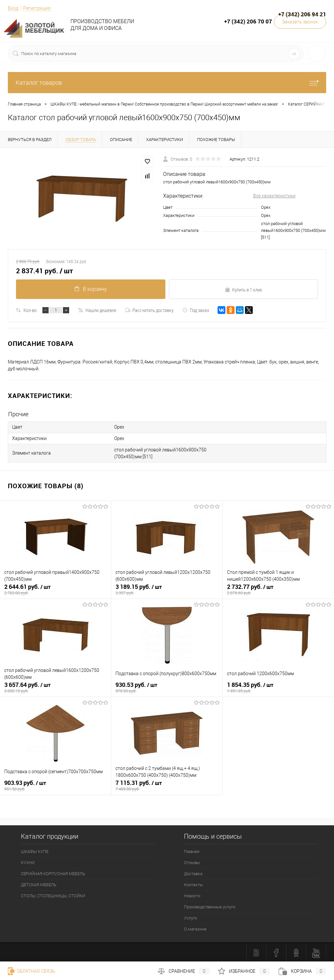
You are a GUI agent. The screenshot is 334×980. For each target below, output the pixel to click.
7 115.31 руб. (167, 785)
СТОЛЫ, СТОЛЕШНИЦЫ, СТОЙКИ (53, 895)
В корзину (91, 289)
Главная (192, 851)
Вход (13, 8)
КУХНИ (28, 862)
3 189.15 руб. (167, 589)
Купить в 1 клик (243, 290)
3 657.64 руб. (55, 687)
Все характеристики (274, 196)
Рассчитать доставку (149, 310)
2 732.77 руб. (278, 589)
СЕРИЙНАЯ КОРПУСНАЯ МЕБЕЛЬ (53, 873)
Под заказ (196, 310)
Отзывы (192, 862)
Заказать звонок (300, 22)
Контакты (193, 884)
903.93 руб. (55, 785)
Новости (192, 895)
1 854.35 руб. (278, 687)
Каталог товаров (167, 83)
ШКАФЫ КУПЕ (35, 851)
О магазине (195, 928)
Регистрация (37, 8)
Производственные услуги (210, 906)
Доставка (193, 873)
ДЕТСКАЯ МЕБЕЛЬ (39, 884)
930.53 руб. (167, 687)
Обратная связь (31, 971)
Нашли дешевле (97, 310)
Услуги (190, 917)
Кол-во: (30, 310)
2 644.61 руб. (55, 589)
